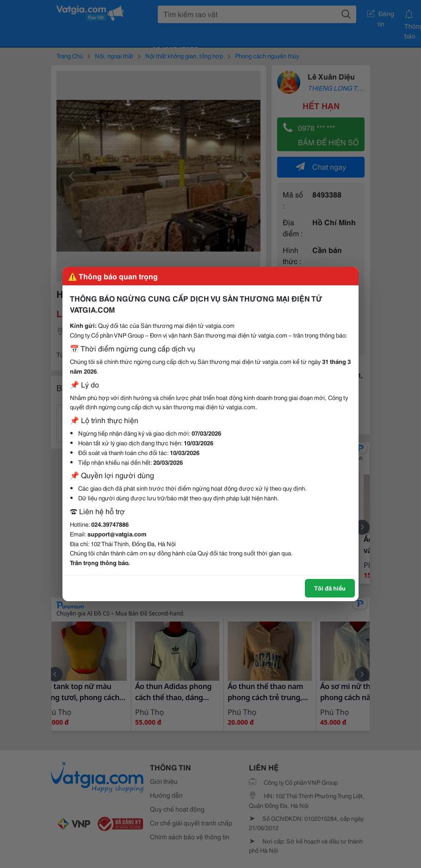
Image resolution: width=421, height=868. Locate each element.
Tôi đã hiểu (330, 588)
